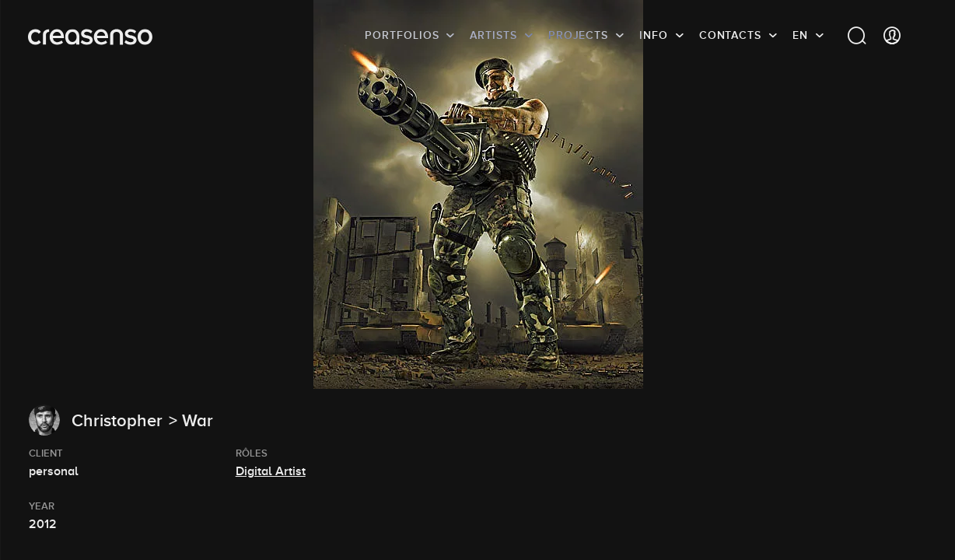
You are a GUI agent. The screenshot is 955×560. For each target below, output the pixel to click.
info (654, 35)
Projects (578, 35)
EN (800, 35)
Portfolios (402, 35)
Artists (493, 35)
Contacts (730, 35)
